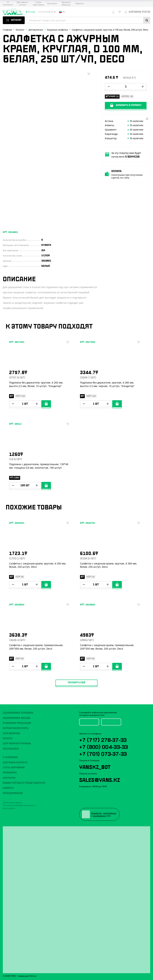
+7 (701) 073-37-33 (103, 753)
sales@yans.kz (99, 779)
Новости (80, 3)
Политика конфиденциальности (19, 805)
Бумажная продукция (17, 723)
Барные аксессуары (16, 728)
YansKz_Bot (95, 766)
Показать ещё (76, 683)
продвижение (99, 816)
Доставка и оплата (22, 4)
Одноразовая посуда (17, 718)
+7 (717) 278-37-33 (103, 739)
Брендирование (13, 793)
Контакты (52, 3)
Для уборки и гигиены (17, 744)
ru (62, 12)
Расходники (11, 749)
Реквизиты (10, 773)
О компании (8, 4)
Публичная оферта (12, 802)
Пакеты (8, 739)
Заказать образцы (66, 4)
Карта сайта (9, 808)
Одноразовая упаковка (18, 713)
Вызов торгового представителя (24, 783)
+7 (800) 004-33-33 (103, 746)
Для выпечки (11, 733)
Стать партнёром (39, 4)
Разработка (96, 813)
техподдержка (110, 813)
